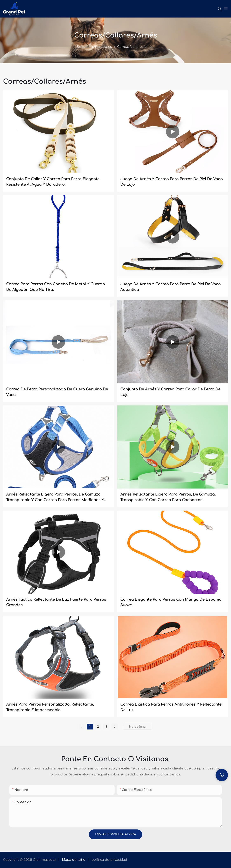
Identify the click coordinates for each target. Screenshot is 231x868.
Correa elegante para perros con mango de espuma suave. (171, 602)
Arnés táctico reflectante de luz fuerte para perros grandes (56, 602)
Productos (103, 47)
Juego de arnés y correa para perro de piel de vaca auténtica (171, 287)
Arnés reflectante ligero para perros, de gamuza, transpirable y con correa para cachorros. (168, 497)
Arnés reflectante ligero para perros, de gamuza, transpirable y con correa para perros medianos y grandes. (55, 497)
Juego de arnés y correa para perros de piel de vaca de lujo (172, 182)
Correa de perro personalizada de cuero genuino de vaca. (57, 392)
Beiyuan (83, 47)
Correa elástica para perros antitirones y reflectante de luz (171, 707)
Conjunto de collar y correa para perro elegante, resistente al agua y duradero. (53, 182)
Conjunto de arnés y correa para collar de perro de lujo (170, 392)
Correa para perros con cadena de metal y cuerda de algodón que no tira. (56, 287)
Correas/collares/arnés (135, 47)
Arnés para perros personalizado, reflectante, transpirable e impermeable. (50, 707)
